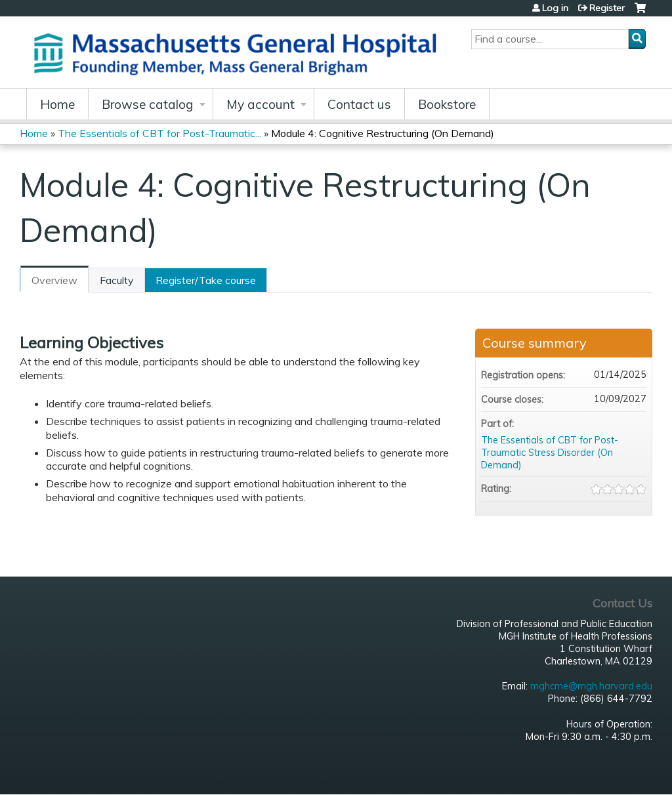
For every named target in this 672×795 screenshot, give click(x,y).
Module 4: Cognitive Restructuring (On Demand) (383, 133)
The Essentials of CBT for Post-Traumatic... (159, 133)
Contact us (359, 104)
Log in (555, 8)
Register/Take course (206, 280)
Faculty (117, 280)
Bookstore (447, 104)
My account (261, 104)
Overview (54, 280)
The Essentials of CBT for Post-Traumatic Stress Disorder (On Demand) (550, 452)
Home (57, 104)
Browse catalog (148, 104)
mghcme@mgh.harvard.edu (591, 686)
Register (607, 8)
